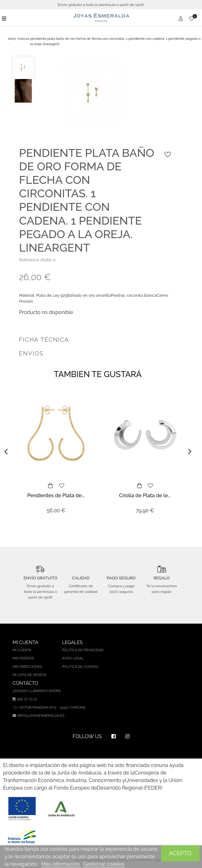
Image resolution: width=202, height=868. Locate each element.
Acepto (180, 853)
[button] (8, 452)
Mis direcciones (27, 667)
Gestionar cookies (104, 864)
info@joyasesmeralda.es (41, 716)
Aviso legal (73, 658)
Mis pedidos (23, 658)
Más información (61, 864)
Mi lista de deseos (29, 675)
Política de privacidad (83, 650)
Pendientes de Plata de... (56, 495)
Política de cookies (80, 667)
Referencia (29, 260)
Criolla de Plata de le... (145, 495)
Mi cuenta (22, 650)
